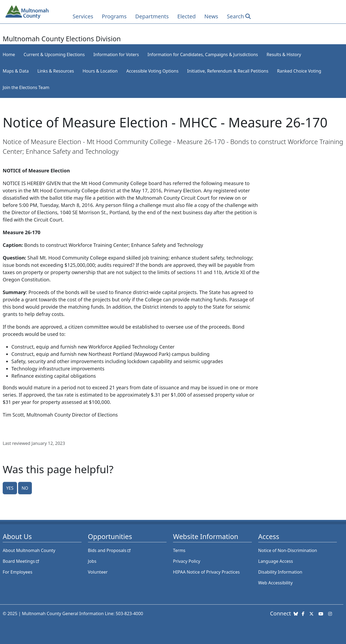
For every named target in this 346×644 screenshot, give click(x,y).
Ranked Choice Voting (299, 71)
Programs (114, 16)
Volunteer (98, 572)
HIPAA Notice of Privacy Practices (206, 572)
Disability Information (280, 572)
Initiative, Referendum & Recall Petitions (228, 71)
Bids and (110, 550)
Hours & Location (100, 71)
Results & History (284, 54)
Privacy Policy (187, 561)
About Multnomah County (29, 550)
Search (235, 16)
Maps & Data (16, 71)
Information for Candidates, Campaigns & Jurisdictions (203, 54)
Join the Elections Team (26, 87)
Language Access (276, 561)
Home (9, 54)
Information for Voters (116, 54)
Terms (179, 550)
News (211, 16)
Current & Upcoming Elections (54, 54)
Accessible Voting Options (152, 71)
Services (83, 16)
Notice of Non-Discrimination (288, 550)
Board (21, 561)
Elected (186, 16)
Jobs (92, 561)
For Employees (18, 572)
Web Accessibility (276, 583)
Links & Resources (56, 71)
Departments (152, 16)
